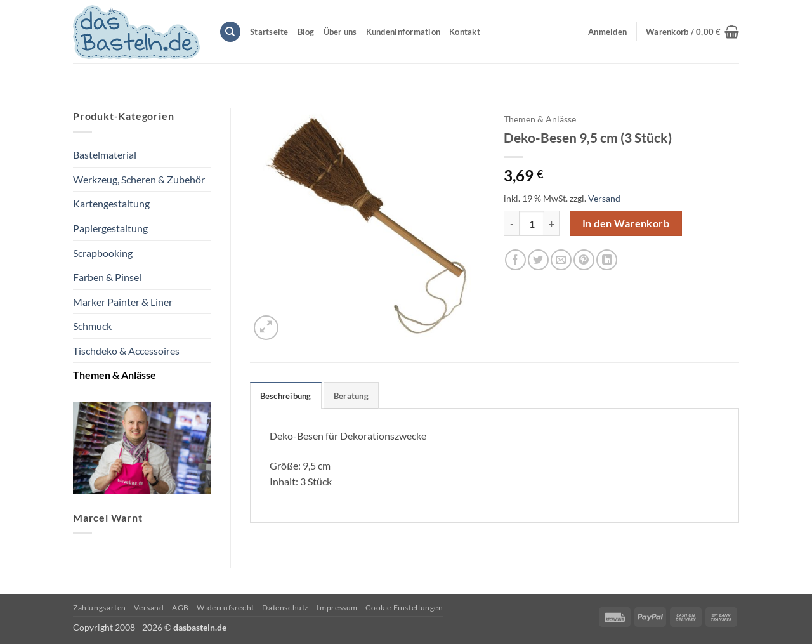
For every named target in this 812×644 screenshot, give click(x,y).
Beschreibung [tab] (286, 396)
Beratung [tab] (351, 396)
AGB (180, 608)
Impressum (337, 608)
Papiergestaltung (110, 228)
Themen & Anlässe (115, 375)
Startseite (269, 32)
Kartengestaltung (111, 203)
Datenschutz (285, 608)
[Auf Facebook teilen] (515, 260)
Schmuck (92, 326)
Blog (306, 32)
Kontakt (465, 32)
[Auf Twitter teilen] (538, 260)
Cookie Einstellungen (404, 608)
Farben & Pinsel (107, 277)
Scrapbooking (103, 253)
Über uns (340, 32)
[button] (692, 32)
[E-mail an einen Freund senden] (561, 260)
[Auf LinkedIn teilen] (607, 260)
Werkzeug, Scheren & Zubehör (139, 179)
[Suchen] (230, 32)
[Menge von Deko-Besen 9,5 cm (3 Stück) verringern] (511, 223)
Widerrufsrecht (226, 608)
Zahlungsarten (100, 608)
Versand (604, 198)
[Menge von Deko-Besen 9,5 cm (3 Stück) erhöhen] (552, 223)
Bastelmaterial (105, 154)
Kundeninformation (403, 32)
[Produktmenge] (532, 223)
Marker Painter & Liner (123, 302)
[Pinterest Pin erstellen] (584, 260)
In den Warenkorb (626, 223)
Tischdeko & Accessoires (126, 351)
